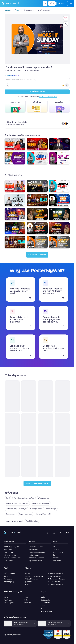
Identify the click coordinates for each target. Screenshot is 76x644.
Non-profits (57, 561)
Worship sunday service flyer (16, 509)
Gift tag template (36, 509)
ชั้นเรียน (7, 576)
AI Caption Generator (56, 584)
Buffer (26, 600)
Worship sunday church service (17, 503)
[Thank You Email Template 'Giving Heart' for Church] (46, 396)
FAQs (43, 606)
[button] (66, 18)
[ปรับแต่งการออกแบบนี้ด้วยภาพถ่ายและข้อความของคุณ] (37, 39)
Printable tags (51, 509)
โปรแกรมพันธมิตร (10, 555)
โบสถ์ (8, 498)
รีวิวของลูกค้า (8, 561)
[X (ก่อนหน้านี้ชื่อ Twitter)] (61, 533)
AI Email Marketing (32, 579)
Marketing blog (9, 582)
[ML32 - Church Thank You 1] (29, 429)
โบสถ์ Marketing (32, 521)
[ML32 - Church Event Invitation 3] (46, 429)
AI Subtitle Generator (56, 573)
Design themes (34, 555)
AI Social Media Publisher (34, 576)
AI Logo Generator (54, 582)
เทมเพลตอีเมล (33, 550)
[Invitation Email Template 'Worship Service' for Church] (46, 461)
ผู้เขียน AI (28, 582)
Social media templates (37, 552)
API (42, 608)
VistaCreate (8, 600)
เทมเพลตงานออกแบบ (36, 547)
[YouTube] (67, 533)
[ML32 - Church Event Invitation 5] (29, 461)
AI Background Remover (57, 579)
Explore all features (35, 561)
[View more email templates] (37, 484)
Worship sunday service (41, 503)
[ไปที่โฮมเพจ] (9, 3)
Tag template (11, 514)
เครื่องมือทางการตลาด (36, 558)
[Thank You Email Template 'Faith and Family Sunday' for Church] (62, 461)
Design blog (8, 579)
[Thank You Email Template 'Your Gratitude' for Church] (62, 429)
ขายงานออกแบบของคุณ (12, 558)
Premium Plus (58, 552)
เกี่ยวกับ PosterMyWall (11, 547)
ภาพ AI (28, 584)
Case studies (8, 552)
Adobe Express (9, 603)
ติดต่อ (43, 597)
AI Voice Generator (55, 576)
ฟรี (54, 547)
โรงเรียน (56, 558)
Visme (26, 597)
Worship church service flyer (24, 498)
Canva (6, 597)
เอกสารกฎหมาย (46, 611)
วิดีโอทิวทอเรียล (9, 573)
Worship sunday (44, 498)
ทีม (54, 555)
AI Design (29, 573)
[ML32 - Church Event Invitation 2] (12, 429)
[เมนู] (71, 3)
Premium (56, 550)
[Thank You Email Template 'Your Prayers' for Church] (12, 396)
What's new (8, 550)
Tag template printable (44, 514)
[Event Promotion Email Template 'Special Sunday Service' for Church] (62, 396)
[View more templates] (37, 255)
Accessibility (45, 603)
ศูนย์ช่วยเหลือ (45, 600)
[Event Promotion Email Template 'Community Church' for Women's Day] (29, 396)
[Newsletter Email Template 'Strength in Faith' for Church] (12, 461)
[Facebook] (47, 533)
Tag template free (25, 514)
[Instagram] (54, 533)
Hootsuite (27, 603)
